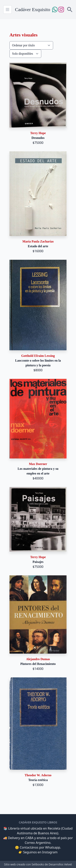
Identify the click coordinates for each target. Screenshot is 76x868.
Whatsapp (53, 847)
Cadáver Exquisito (33, 10)
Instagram (50, 852)
